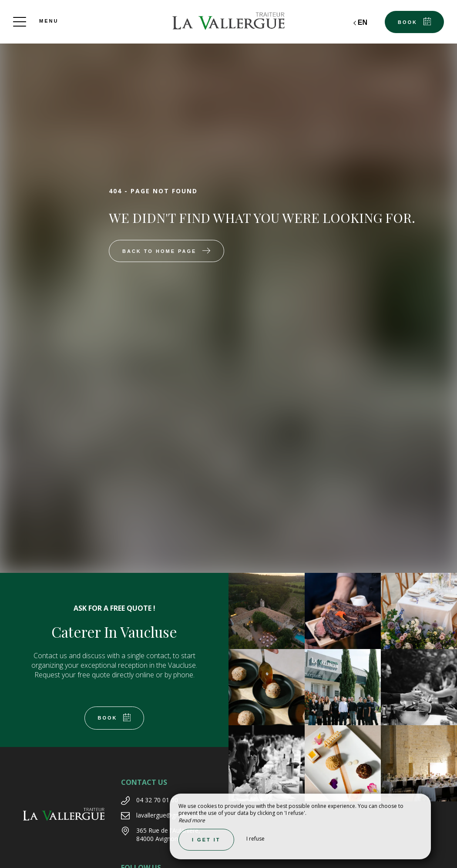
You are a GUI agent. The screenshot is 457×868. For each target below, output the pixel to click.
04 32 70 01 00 (157, 800)
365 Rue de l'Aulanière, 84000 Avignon (168, 835)
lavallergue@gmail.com (169, 815)
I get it (206, 840)
